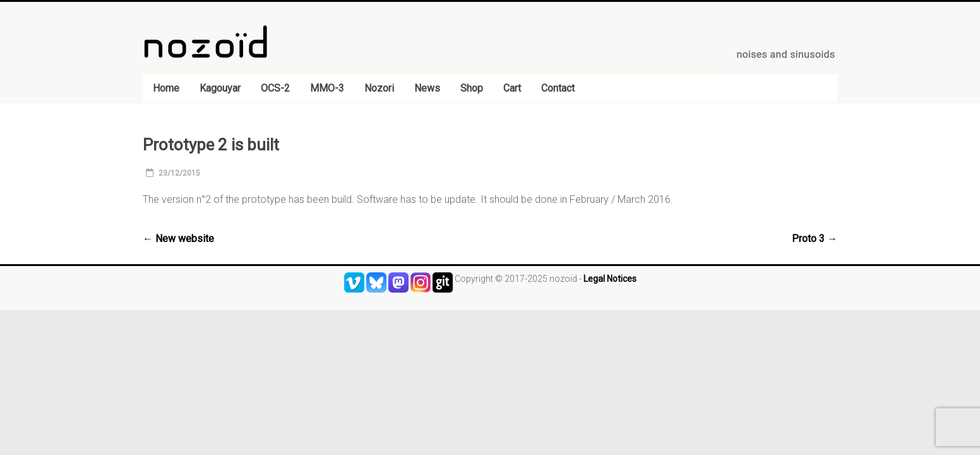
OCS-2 (275, 88)
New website (178, 239)
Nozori (379, 88)
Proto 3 (815, 239)
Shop (472, 88)
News (427, 88)
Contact (558, 88)
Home (166, 88)
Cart (512, 88)
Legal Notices (610, 279)
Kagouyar (220, 88)
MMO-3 (327, 88)
